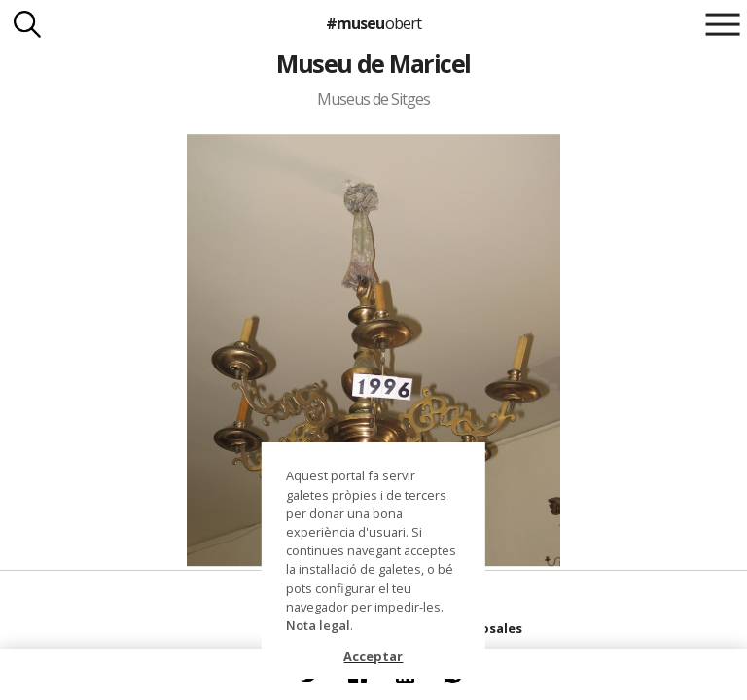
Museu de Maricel (373, 63)
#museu (373, 23)
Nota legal (318, 625)
